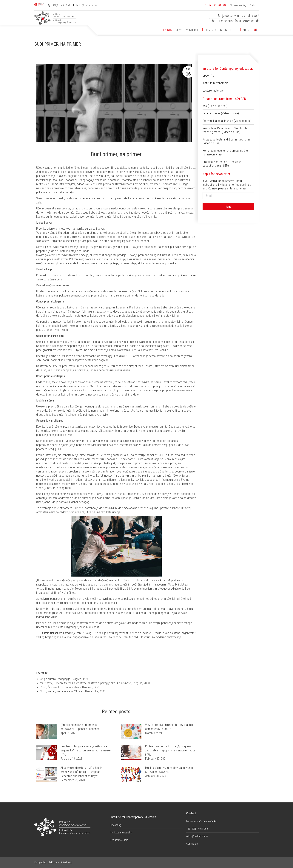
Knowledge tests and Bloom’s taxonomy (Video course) (226, 141)
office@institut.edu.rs (87, 5)
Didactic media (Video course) (221, 113)
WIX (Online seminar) (215, 106)
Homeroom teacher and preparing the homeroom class (225, 153)
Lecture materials (213, 91)
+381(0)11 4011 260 (61, 5)
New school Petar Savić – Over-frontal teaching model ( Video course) (225, 130)
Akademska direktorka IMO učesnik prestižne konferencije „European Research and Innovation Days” (81, 772)
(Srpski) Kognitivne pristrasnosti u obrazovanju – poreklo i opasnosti (81, 727)
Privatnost (66, 862)
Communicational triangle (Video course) (227, 121)
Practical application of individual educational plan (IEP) (222, 164)
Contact (253, 5)
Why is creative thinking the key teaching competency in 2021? (170, 727)
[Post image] (47, 731)
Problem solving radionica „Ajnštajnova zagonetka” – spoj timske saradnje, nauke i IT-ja (86, 750)
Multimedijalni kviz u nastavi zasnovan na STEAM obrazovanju (170, 770)
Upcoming (209, 76)
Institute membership (215, 83)
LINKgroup (53, 862)
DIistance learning (238, 5)
